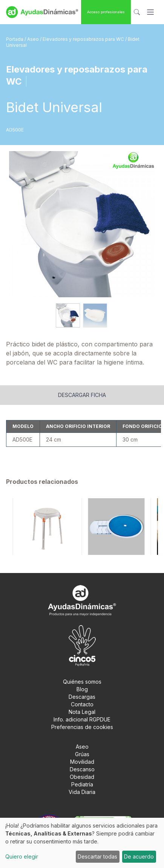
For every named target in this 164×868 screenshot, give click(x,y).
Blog (82, 689)
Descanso (82, 769)
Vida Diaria (82, 792)
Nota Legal (82, 712)
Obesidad (82, 777)
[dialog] (82, 843)
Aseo (34, 39)
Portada (15, 39)
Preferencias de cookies (82, 727)
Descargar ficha (82, 395)
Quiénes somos (82, 682)
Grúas (82, 754)
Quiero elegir (22, 856)
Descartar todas (97, 856)
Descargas (82, 697)
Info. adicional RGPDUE (82, 719)
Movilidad (82, 762)
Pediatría (82, 784)
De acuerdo (139, 856)
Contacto (82, 704)
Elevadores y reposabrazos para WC (84, 39)
